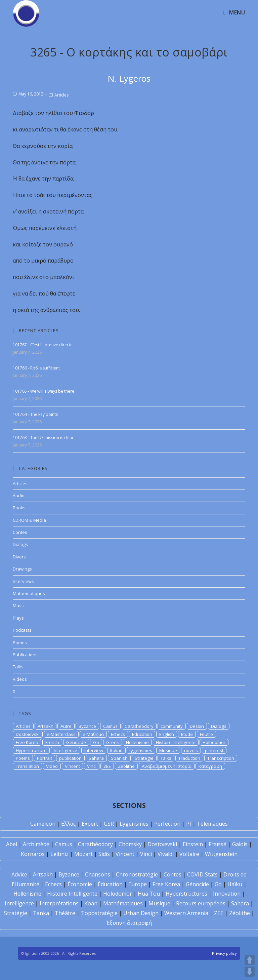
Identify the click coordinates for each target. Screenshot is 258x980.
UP (250, 960)
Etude (187, 734)
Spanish (119, 758)
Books (19, 508)
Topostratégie (99, 913)
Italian (116, 750)
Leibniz (59, 854)
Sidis (104, 854)
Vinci (92, 766)
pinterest (214, 750)
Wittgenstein (221, 854)
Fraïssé (218, 844)
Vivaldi (166, 854)
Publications (25, 655)
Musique (168, 750)
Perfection (167, 824)
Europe (138, 884)
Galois (240, 844)
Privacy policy (224, 953)
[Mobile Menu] (234, 12)
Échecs (53, 884)
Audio (19, 496)
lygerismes (141, 750)
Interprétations (59, 903)
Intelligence (66, 750)
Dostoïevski (162, 844)
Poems (20, 642)
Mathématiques (123, 903)
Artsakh (46, 726)
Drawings (22, 569)
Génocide (197, 884)
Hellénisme (27, 894)
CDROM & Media (29, 520)
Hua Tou (149, 894)
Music (19, 605)
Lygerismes (134, 824)
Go (96, 742)
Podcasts (22, 630)
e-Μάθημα (93, 734)
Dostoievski (28, 734)
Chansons (98, 874)
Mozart (83, 854)
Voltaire (189, 854)
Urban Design (141, 913)
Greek (113, 742)
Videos (20, 679)
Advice (19, 874)
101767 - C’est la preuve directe (43, 345)
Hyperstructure (31, 750)
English (167, 734)
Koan (91, 903)
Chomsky (130, 844)
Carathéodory (95, 844)
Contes (20, 532)
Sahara (96, 758)
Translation (27, 766)
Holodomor (214, 742)
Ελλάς (69, 824)
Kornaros (33, 854)
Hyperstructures (186, 894)
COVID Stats (202, 874)
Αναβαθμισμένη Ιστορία (167, 766)
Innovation (227, 894)
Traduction (189, 758)
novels (191, 750)
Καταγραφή (210, 766)
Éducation (110, 884)
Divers (19, 557)
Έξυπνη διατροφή (129, 923)
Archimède (36, 844)
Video (52, 766)
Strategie (144, 758)
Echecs (118, 734)
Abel (12, 844)
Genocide (76, 742)
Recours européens (201, 903)
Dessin (197, 726)
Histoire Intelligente (176, 742)
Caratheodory (139, 726)
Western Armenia (186, 913)
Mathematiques (29, 593)
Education (142, 734)
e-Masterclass (61, 734)
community (172, 726)
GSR (109, 824)
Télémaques (212, 824)
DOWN (250, 972)
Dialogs (20, 544)
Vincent (72, 766)
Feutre (206, 734)
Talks (18, 667)
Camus (110, 726)
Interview (94, 750)
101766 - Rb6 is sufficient (36, 368)
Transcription (221, 758)
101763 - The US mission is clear (43, 438)
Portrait (45, 758)
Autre (66, 726)
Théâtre (65, 913)
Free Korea (27, 742)
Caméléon (43, 824)
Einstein (193, 844)
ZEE (107, 766)
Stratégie (16, 913)
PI (189, 824)
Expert (90, 824)
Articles (61, 95)
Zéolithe (240, 913)
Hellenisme (137, 742)
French (52, 742)
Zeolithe (126, 766)
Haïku (235, 884)
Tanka (41, 913)
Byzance (87, 726)
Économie (80, 884)
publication (70, 758)
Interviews (23, 581)
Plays (18, 618)
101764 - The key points (35, 414)
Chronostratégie (137, 874)
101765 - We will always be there (44, 391)
